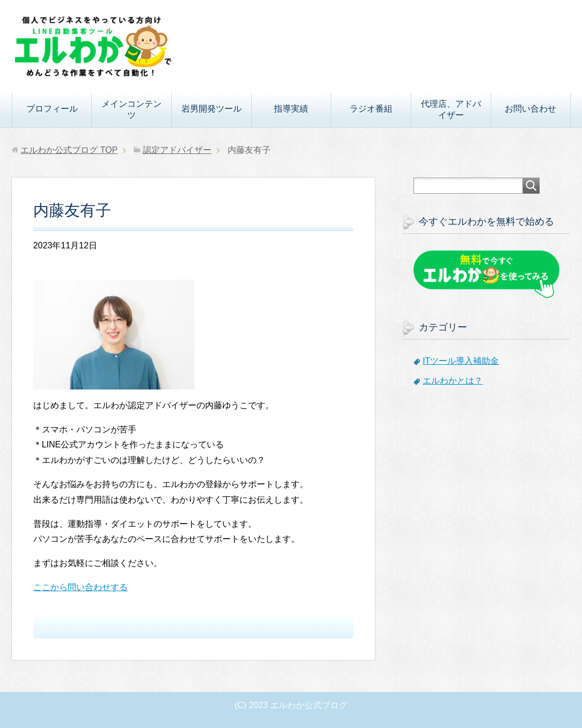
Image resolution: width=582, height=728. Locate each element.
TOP (69, 150)
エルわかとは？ (453, 381)
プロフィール (52, 109)
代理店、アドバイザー (451, 109)
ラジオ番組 (371, 109)
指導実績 (291, 109)
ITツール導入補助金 (461, 361)
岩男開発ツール (212, 109)
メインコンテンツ (132, 109)
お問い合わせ (530, 109)
